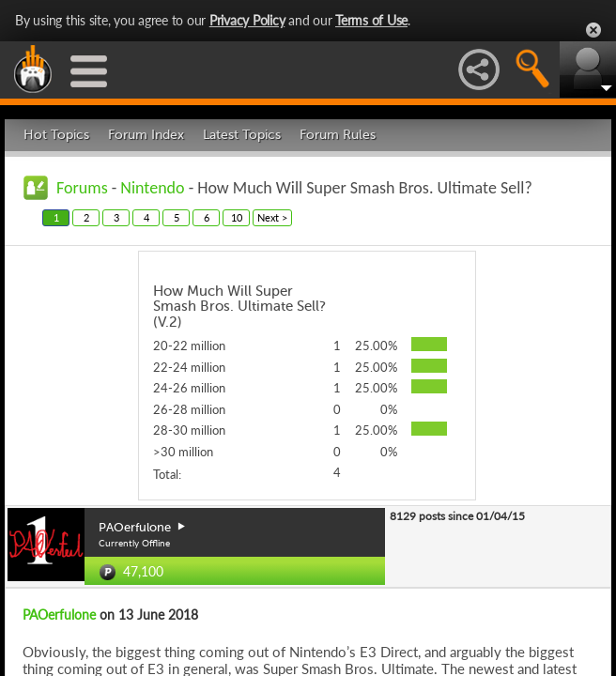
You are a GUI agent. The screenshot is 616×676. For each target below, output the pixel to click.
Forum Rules (338, 135)
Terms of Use (371, 20)
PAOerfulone (59, 615)
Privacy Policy (247, 20)
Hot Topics (56, 135)
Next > (272, 217)
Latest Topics (242, 135)
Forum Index (146, 135)
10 (237, 217)
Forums (82, 188)
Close (593, 30)
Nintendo (152, 188)
